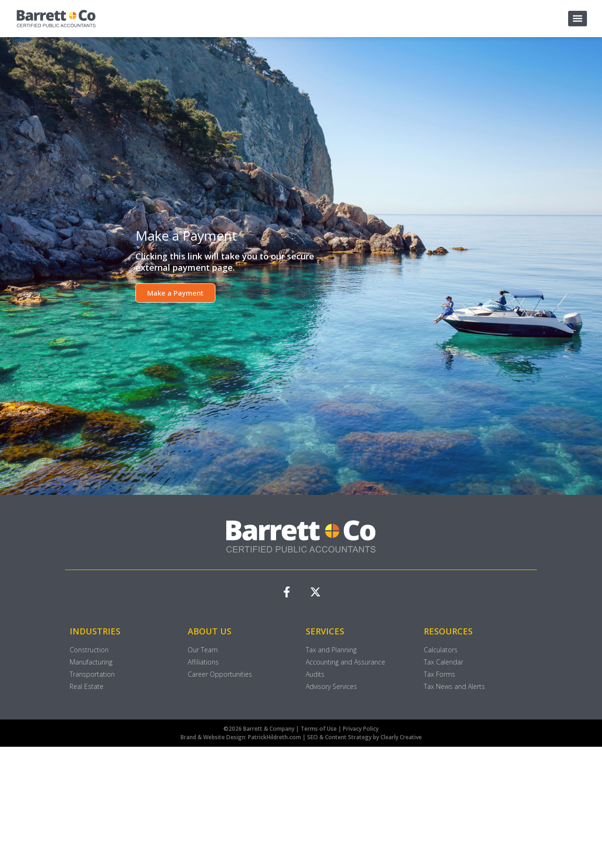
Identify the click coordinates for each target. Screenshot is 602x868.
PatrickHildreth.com (274, 738)
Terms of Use (319, 729)
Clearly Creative (401, 738)
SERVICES (325, 632)
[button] (578, 19)
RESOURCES (448, 632)
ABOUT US (210, 632)
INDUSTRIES (95, 632)
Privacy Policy (361, 729)
